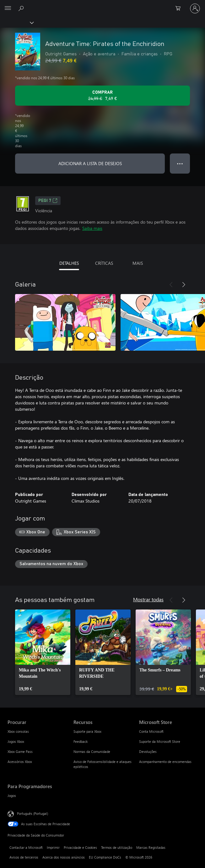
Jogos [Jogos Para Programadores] (12, 796)
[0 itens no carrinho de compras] (180, 8)
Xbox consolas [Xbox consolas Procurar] (18, 731)
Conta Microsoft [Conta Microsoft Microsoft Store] (151, 731)
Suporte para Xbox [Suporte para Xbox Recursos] (87, 731)
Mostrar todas (148, 599)
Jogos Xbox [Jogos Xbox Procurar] (16, 741)
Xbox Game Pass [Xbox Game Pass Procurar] (20, 751)
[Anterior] (171, 285)
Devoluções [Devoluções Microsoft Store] (148, 751)
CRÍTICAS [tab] (104, 263)
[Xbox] (16, 22)
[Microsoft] (102, 5)
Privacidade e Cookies (80, 847)
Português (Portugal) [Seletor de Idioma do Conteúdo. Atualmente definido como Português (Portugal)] (32, 813)
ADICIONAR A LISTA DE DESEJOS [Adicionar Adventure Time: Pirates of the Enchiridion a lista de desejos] (90, 163)
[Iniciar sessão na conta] (195, 8)
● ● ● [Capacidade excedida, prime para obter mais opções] (180, 163)
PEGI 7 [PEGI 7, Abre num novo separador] (48, 201)
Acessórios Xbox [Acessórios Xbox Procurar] (20, 762)
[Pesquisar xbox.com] (22, 8)
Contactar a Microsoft (26, 847)
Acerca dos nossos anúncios (64, 857)
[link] (43, 652)
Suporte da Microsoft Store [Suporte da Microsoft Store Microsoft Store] (160, 741)
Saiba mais (92, 228)
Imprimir (53, 847)
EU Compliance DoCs (105, 857)
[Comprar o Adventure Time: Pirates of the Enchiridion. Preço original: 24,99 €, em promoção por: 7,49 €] (102, 96)
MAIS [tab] (138, 263)
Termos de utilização (117, 847)
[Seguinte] (184, 285)
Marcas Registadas (151, 847)
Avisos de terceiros (24, 857)
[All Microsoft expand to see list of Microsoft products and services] (8, 8)
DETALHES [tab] (69, 263)
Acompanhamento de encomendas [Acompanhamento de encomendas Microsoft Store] (165, 762)
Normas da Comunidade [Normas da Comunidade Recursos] (92, 751)
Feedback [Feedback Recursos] (81, 741)
